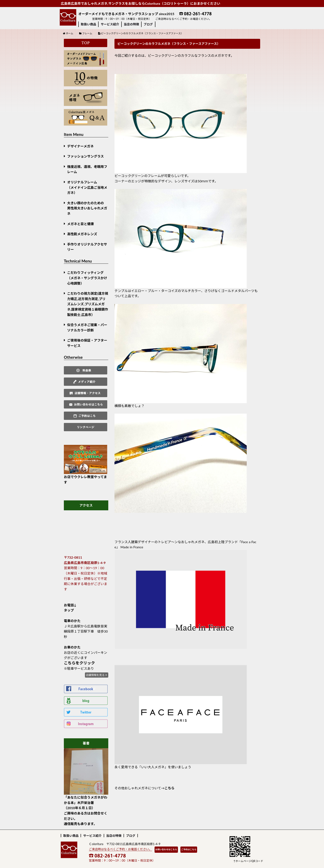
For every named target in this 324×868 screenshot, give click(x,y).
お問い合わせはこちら (166, 849)
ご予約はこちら (189, 849)
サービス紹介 (110, 24)
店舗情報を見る (95, 675)
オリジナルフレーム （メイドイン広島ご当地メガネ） (87, 187)
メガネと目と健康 (80, 224)
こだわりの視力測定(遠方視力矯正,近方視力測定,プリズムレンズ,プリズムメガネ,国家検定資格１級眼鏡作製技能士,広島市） (88, 304)
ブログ (148, 24)
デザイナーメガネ (80, 146)
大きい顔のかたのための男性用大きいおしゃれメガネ (87, 208)
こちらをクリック (79, 663)
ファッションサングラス (85, 156)
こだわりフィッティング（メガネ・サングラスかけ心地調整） (87, 278)
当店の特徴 (131, 24)
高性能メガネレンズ (82, 234)
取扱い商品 (88, 24)
